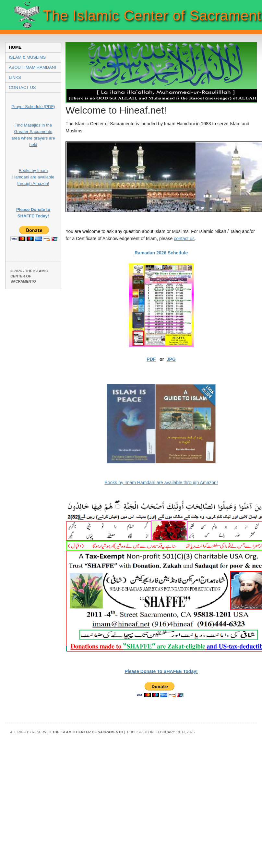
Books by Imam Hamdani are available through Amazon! (33, 177)
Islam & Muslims (27, 57)
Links (15, 77)
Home (15, 47)
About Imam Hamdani (32, 67)
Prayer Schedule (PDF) (33, 107)
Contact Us (22, 87)
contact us (184, 238)
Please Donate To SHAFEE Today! (161, 671)
